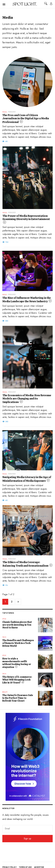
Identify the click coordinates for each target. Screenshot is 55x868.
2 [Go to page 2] (12, 602)
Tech (4, 637)
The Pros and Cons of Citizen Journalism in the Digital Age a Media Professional (26, 118)
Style (4, 619)
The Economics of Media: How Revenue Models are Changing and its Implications (27, 399)
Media (5, 112)
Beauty (5, 692)
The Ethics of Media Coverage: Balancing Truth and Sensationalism (26, 564)
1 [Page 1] (5, 602)
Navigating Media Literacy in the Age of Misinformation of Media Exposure (27, 479)
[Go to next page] (18, 602)
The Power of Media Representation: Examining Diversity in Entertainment (26, 217)
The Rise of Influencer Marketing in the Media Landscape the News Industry (27, 300)
